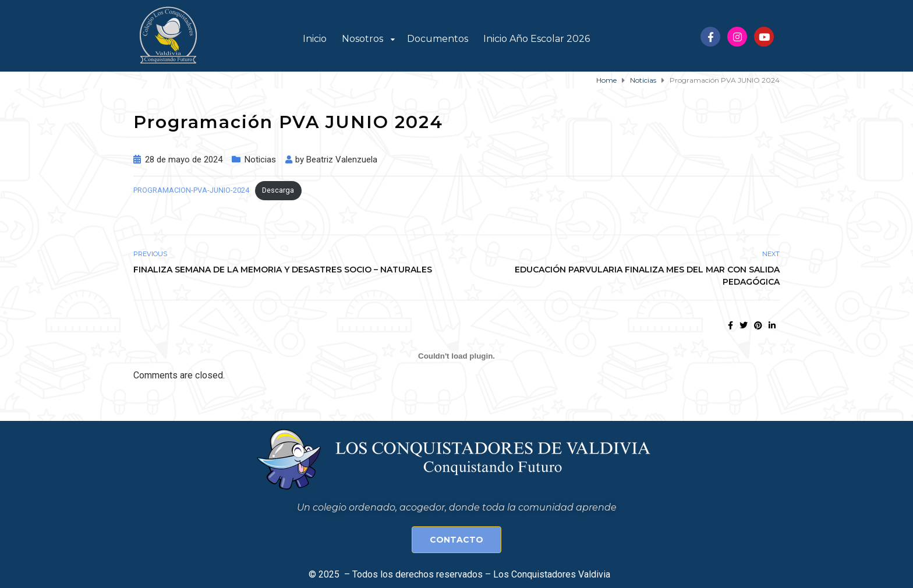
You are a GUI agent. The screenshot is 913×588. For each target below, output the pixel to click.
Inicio (315, 39)
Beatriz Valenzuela (342, 160)
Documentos (438, 39)
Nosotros (362, 39)
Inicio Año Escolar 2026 (537, 39)
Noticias (260, 160)
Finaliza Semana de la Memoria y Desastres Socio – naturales (283, 270)
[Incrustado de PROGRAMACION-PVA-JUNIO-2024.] (456, 356)
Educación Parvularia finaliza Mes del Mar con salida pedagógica (647, 276)
